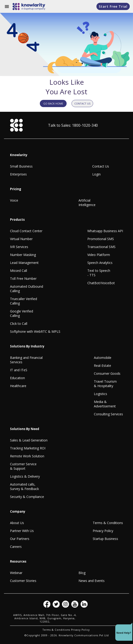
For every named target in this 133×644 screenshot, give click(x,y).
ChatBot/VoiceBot (101, 283)
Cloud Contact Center (26, 231)
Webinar (16, 573)
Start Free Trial (113, 6)
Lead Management (24, 263)
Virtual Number (21, 239)
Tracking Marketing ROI (28, 448)
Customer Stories (23, 581)
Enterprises (18, 174)
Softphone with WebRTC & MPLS (35, 331)
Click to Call (19, 324)
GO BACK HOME (53, 103)
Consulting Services (108, 414)
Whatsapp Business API (105, 231)
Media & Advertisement (105, 404)
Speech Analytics (100, 263)
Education (17, 378)
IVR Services (19, 247)
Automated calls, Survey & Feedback (24, 486)
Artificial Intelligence (87, 203)
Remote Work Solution (27, 456)
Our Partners (20, 539)
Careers (16, 547)
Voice (14, 200)
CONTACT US (82, 103)
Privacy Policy (103, 531)
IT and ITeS (19, 370)
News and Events (92, 581)
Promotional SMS (101, 239)
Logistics (101, 394)
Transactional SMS (101, 247)
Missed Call (19, 271)
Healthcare (18, 386)
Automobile (103, 358)
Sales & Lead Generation (29, 440)
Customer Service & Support (23, 466)
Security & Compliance (27, 497)
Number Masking (23, 255)
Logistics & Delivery (25, 476)
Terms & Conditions (108, 523)
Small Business (21, 166)
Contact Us (101, 166)
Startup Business (105, 539)
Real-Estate (102, 366)
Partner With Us (22, 531)
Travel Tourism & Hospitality (105, 384)
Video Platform (99, 255)
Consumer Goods (107, 373)
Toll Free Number (23, 278)
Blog (82, 573)
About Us (17, 523)
